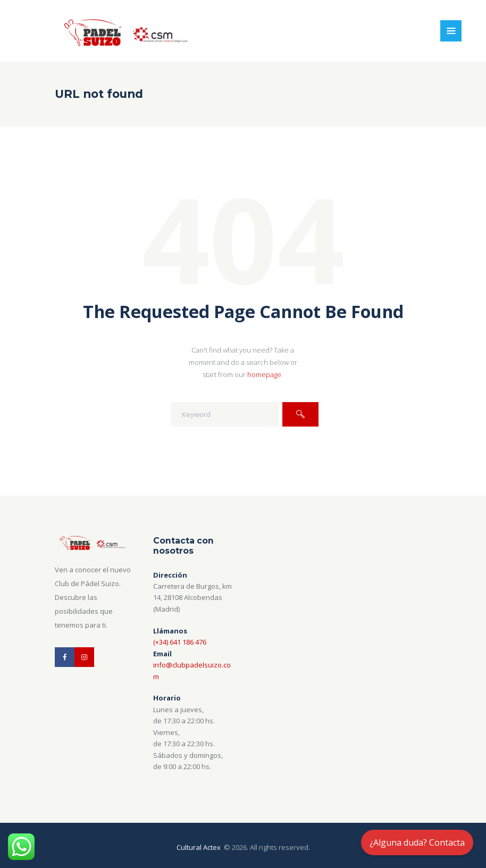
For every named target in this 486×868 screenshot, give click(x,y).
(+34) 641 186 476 (180, 642)
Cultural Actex (199, 847)
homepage (264, 374)
